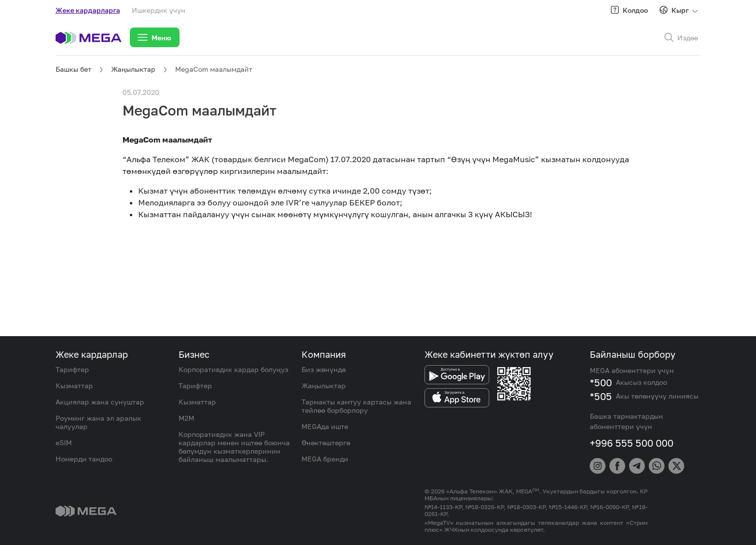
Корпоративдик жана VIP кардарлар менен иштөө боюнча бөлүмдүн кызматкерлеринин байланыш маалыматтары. (234, 447)
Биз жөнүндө (324, 369)
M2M (186, 418)
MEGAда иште (325, 426)
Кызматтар (74, 386)
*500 (601, 382)
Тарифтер (72, 369)
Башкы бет (74, 69)
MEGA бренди (325, 459)
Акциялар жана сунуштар (100, 402)
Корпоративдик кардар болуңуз (233, 369)
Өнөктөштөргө (326, 443)
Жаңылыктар (133, 69)
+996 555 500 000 (632, 443)
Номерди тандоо (84, 459)
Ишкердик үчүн (159, 10)
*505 (601, 396)
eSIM (64, 443)
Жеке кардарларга (88, 10)
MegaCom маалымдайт (214, 69)
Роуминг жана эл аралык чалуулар (98, 422)
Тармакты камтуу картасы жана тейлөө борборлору (356, 406)
